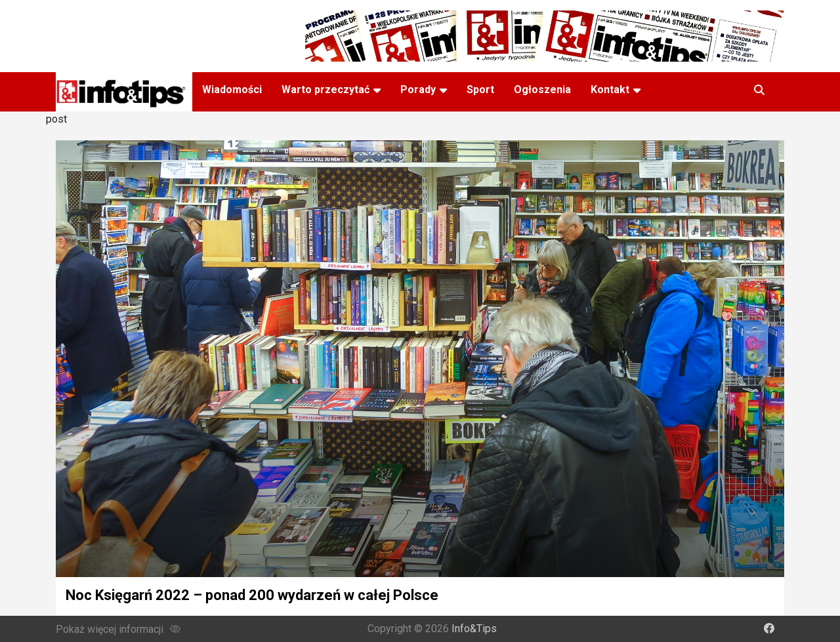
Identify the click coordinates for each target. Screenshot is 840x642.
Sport (480, 90)
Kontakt (610, 90)
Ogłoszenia (542, 90)
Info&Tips (474, 629)
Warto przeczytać (325, 90)
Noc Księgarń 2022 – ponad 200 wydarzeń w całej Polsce (252, 595)
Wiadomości (232, 90)
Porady (418, 90)
